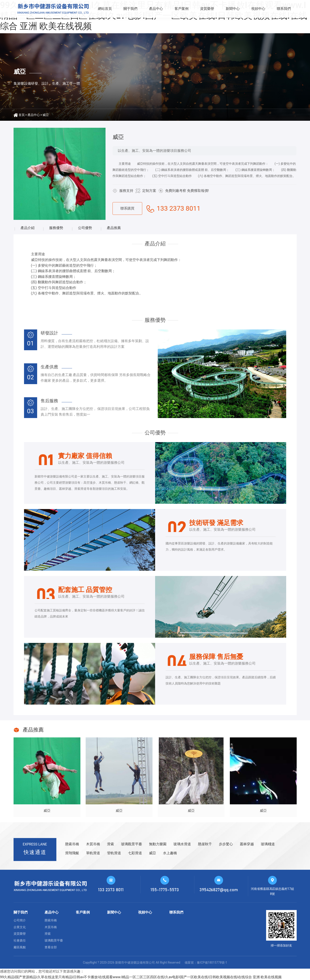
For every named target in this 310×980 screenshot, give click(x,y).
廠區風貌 (20, 947)
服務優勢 (56, 228)
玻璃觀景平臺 (132, 844)
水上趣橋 (170, 853)
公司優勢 (85, 228)
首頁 (22, 115)
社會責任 (20, 940)
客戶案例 (182, 9)
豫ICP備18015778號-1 (212, 962)
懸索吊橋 (72, 844)
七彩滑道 (135, 853)
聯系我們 (284, 9)
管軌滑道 (114, 853)
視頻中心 (258, 9)
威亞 (46, 115)
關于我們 (130, 9)
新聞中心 (233, 9)
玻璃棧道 (268, 844)
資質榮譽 (207, 9)
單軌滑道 (93, 853)
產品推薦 (114, 228)
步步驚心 (226, 844)
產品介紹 (28, 228)
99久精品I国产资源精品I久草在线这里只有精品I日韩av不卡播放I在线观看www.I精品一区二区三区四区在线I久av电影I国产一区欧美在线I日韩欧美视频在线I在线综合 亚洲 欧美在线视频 (141, 977)
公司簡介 (20, 920)
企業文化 (20, 927)
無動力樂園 (158, 844)
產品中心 (156, 9)
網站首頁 (105, 9)
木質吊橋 (93, 844)
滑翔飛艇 (72, 853)
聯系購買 (127, 208)
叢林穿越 (247, 844)
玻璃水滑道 (182, 844)
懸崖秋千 (205, 844)
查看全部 (51, 947)
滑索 (111, 844)
